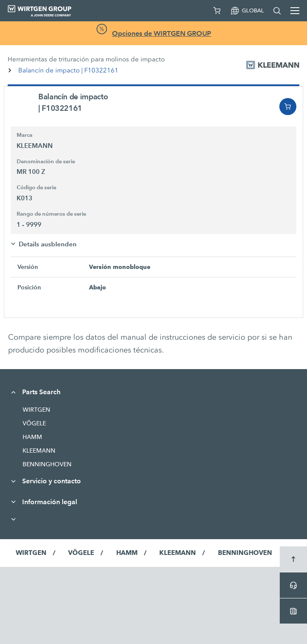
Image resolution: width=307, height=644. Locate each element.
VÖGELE (34, 423)
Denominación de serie (46, 162)
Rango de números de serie (51, 214)
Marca (24, 135)
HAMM (32, 437)
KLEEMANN (39, 451)
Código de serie (36, 188)
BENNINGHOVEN (47, 464)
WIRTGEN (36, 410)
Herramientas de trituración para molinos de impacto (86, 59)
